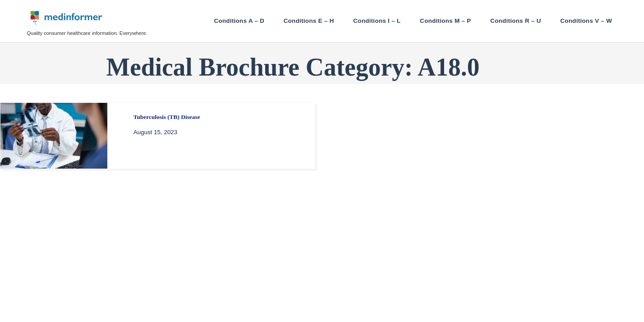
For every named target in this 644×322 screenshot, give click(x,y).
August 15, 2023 (155, 132)
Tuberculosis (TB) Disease (167, 117)
